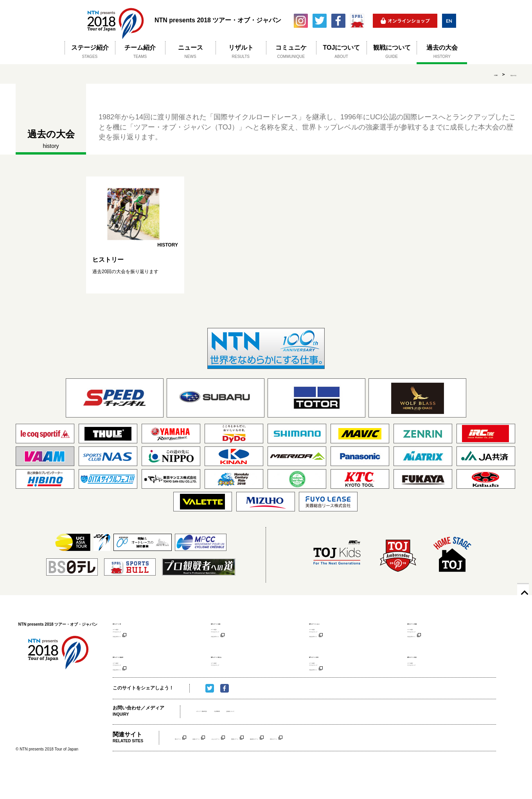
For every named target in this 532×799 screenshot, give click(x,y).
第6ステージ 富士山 (233, 670)
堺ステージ (187, 767)
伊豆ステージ (393, 767)
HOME (473, 74)
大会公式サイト (128, 648)
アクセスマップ (128, 640)
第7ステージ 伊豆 (329, 670)
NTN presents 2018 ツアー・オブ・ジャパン (115, 21)
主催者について (295, 741)
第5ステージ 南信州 (135, 670)
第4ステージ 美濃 (427, 623)
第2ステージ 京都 (231, 623)
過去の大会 (505, 74)
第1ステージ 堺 (130, 623)
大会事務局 (261, 741)
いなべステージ (266, 767)
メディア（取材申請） (219, 741)
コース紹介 (123, 632)
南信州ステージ (351, 767)
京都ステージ (224, 767)
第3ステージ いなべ (332, 623)
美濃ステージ (309, 767)
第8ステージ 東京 (427, 670)
